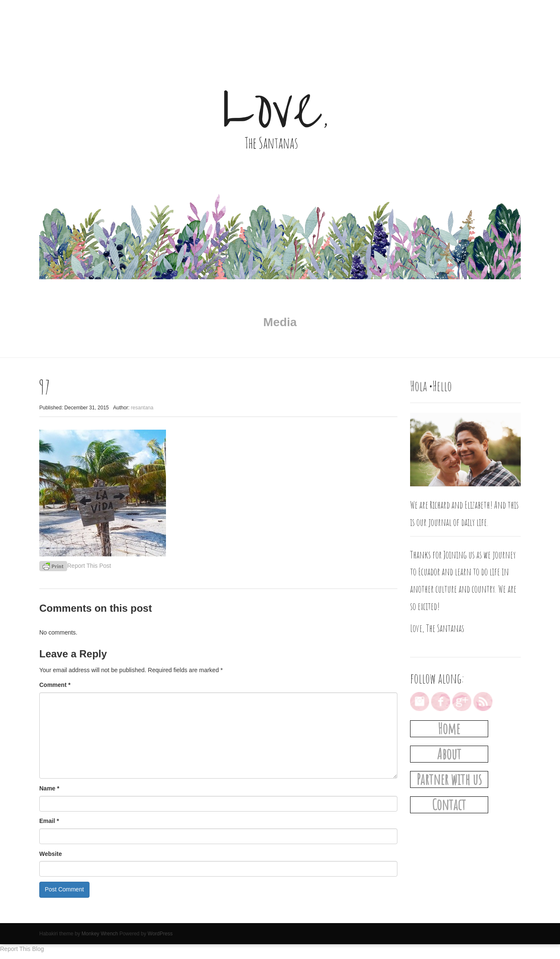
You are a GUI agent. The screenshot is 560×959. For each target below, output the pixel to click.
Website (50, 854)
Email (49, 821)
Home (449, 729)
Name (49, 788)
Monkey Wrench (100, 934)
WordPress (160, 934)
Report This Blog (22, 949)
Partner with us (449, 779)
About (449, 754)
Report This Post (89, 566)
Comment (55, 685)
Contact (449, 805)
